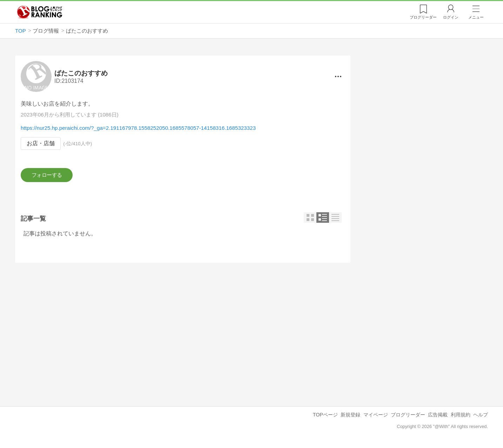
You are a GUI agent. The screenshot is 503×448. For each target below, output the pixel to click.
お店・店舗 (41, 144)
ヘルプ (481, 417)
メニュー (476, 17)
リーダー (423, 17)
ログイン (451, 17)
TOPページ (325, 417)
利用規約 (461, 417)
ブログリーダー (408, 417)
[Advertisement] (183, 331)
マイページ (376, 417)
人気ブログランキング (40, 12)
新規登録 (350, 417)
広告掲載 (438, 417)
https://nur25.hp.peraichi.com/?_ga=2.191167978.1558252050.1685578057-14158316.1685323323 (138, 128)
